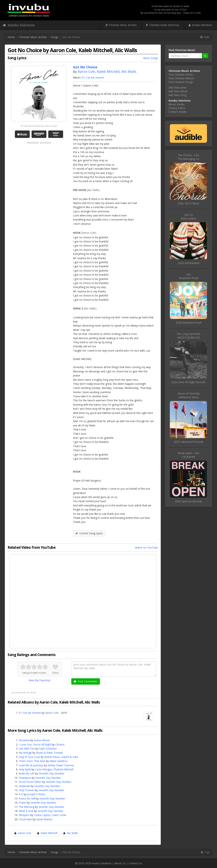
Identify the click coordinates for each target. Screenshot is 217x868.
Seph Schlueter (48, 749)
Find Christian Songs (181, 82)
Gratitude (24, 786)
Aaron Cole (86, 71)
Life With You (27, 749)
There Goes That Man (32, 761)
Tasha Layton (42, 815)
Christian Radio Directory (163, 25)
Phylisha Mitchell (63, 769)
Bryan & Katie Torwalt (49, 753)
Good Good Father (30, 782)
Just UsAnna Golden (189, 217)
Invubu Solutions (19, 25)
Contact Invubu (178, 112)
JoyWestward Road (189, 276)
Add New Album (178, 91)
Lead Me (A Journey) (31, 765)
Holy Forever (26, 790)
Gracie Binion (42, 740)
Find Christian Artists (181, 75)
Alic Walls (129, 71)
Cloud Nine (25, 819)
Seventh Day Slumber (52, 773)
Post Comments (86, 681)
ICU (21, 794)
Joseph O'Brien (36, 794)
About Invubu (177, 104)
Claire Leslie (59, 815)
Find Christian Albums (181, 78)
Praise (22, 803)
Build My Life (27, 773)
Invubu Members (200, 25)
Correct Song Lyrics (89, 533)
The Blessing (26, 807)
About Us (120, 863)
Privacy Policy (177, 108)
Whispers (24, 815)
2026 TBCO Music (189, 203)
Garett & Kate (70, 757)
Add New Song (177, 95)
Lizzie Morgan (44, 769)
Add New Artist (178, 88)
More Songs (151, 58)
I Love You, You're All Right (35, 744)
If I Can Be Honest (93, 77)
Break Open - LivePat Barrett (188, 455)
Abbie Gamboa (58, 761)
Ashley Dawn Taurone (61, 765)
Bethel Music (52, 757)
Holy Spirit (25, 769)
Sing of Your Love (29, 757)
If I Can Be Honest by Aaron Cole (39, 126)
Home (11, 37)
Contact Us (135, 863)
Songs (55, 37)
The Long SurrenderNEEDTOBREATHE (189, 336)
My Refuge (25, 753)
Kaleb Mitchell (108, 71)
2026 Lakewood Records (189, 442)
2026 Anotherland (189, 263)
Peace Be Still (27, 798)
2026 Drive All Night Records (189, 382)
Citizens (60, 744)
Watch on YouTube (146, 548)
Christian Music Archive (121, 25)
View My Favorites (40, 680)
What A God (26, 811)
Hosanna (24, 740)
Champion (25, 778)
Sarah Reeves (44, 819)
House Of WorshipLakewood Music (189, 395)
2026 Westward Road (189, 323)
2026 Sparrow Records (189, 501)
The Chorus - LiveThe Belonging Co (188, 157)
